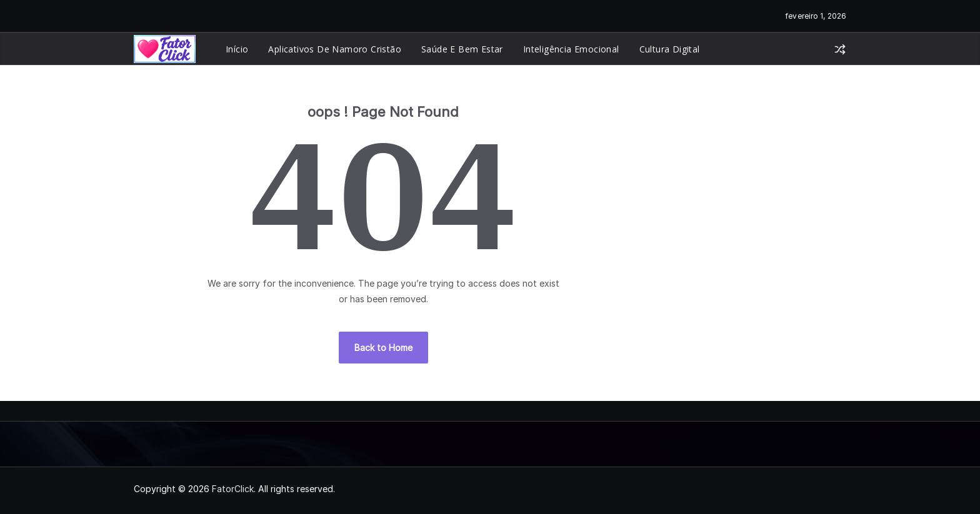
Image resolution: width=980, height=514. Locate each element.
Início (237, 49)
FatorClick (233, 489)
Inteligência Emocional (571, 49)
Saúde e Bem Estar (462, 49)
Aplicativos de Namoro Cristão (335, 49)
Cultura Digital (670, 49)
